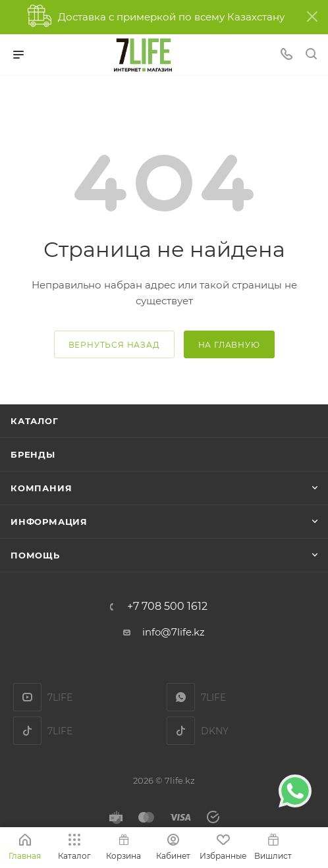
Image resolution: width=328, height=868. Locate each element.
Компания (41, 488)
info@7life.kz (174, 632)
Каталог (35, 421)
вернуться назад (114, 345)
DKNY (181, 731)
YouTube (27, 697)
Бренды (33, 454)
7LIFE (181, 697)
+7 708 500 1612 (167, 607)
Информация (49, 522)
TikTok (27, 731)
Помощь (35, 555)
